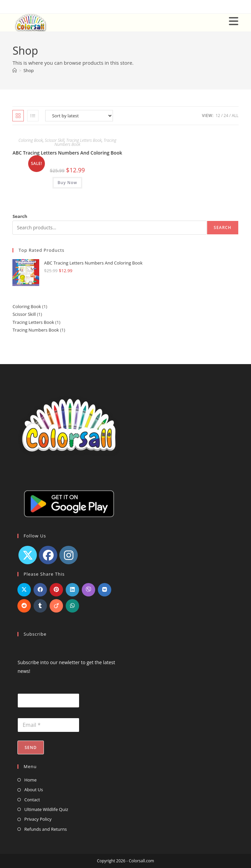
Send (30, 747)
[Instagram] (69, 555)
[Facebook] (48, 555)
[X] (28, 555)
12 (218, 115)
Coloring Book (31, 140)
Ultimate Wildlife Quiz (46, 809)
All (235, 115)
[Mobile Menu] (234, 21)
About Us (34, 790)
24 (226, 115)
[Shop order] (79, 116)
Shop (29, 70)
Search (20, 216)
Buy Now (68, 183)
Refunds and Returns (45, 829)
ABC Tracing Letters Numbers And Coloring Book (67, 153)
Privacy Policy (38, 819)
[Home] (15, 70)
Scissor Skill (54, 140)
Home (30, 780)
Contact (32, 800)
